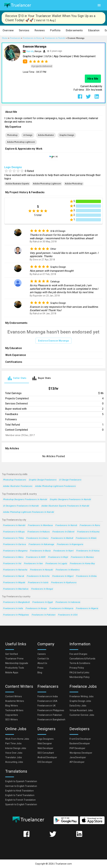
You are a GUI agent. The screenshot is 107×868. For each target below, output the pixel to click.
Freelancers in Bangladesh (16, 602)
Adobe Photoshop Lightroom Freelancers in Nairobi (28, 512)
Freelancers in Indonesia (68, 602)
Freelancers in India (13, 609)
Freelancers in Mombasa (40, 525)
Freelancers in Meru (13, 557)
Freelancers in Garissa (14, 544)
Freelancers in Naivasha (15, 570)
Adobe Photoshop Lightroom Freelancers (55, 486)
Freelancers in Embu (86, 576)
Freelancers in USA (68, 615)
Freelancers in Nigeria (87, 609)
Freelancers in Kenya (36, 609)
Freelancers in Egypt (42, 602)
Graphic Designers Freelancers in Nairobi (70, 500)
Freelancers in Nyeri (63, 551)
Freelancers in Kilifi (36, 557)
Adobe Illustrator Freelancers (18, 486)
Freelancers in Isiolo (38, 583)
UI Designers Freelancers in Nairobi (21, 506)
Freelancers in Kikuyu (14, 532)
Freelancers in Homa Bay (82, 564)
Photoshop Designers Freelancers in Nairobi (25, 500)
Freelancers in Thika (13, 538)
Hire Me (93, 79)
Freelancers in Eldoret (63, 532)
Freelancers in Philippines (16, 615)
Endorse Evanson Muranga (53, 341)
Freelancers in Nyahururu (64, 583)
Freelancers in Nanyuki (41, 570)
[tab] (17, 378)
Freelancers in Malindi (62, 538)
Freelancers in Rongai (42, 589)
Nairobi (30, 51)
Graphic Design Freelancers (43, 480)
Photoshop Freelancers (15, 480)
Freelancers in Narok (13, 576)
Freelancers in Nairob (66, 525)
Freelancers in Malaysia (61, 609)
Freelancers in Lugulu (56, 564)
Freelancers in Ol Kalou (88, 551)
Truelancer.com (64, 864)
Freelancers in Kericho (38, 576)
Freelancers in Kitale (86, 538)
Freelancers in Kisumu (88, 532)
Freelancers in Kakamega (41, 544)
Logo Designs (13, 167)
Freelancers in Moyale (14, 583)
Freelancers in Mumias (82, 557)
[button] (8, 31)
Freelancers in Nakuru (38, 532)
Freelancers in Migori (63, 576)
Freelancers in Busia (40, 551)
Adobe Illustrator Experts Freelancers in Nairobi (65, 506)
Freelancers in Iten (33, 564)
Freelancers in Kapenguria (70, 544)
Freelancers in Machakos (16, 589)
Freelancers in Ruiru (90, 525)
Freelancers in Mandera (67, 570)
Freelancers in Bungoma (15, 551)
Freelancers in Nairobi (14, 525)
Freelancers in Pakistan (43, 615)
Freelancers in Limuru (37, 538)
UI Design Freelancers (70, 480)
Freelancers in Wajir (58, 557)
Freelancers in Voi (12, 564)
